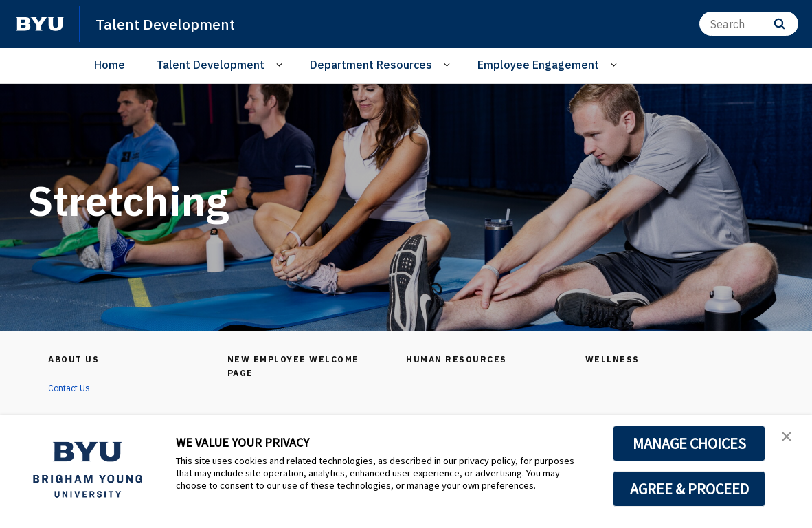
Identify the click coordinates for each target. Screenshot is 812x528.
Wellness (615, 359)
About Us (77, 359)
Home (110, 65)
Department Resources (371, 65)
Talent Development (171, 23)
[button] (789, 440)
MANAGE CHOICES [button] (689, 443)
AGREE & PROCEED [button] (689, 489)
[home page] (40, 24)
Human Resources (460, 359)
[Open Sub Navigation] (281, 65)
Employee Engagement (538, 65)
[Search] (749, 24)
